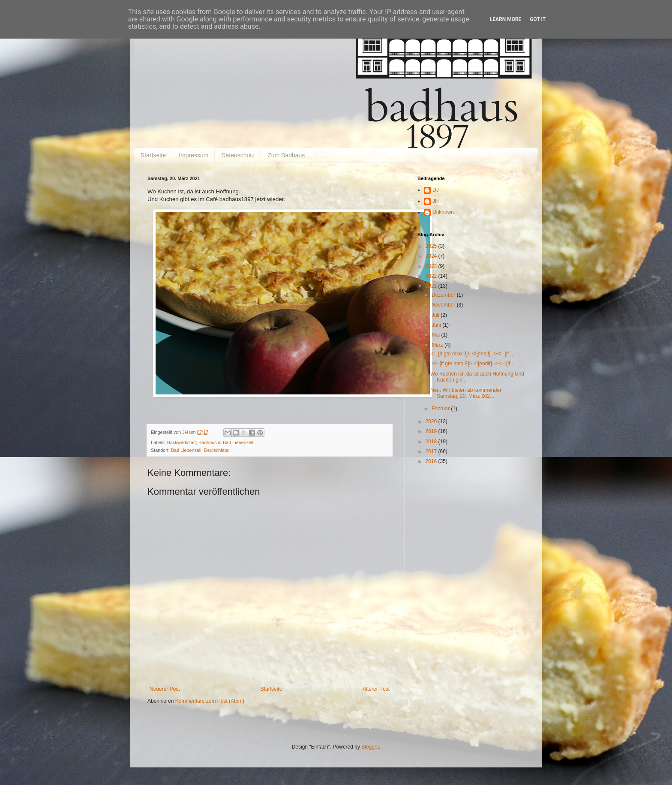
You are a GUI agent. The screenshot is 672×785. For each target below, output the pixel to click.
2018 (432, 442)
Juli (436, 315)
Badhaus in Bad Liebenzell (226, 442)
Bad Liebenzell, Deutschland (200, 450)
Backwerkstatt (181, 442)
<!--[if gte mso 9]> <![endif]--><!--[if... (472, 364)
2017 (432, 451)
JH (436, 201)
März (438, 345)
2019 (432, 431)
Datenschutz (238, 155)
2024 (432, 256)
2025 (432, 246)
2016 (432, 461)
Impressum (193, 155)
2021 (432, 286)
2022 (432, 276)
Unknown (443, 212)
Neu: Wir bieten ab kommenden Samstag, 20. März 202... (466, 393)
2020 (432, 421)
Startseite (153, 155)
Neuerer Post (165, 689)
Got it (538, 19)
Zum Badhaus (286, 155)
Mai (436, 335)
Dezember (444, 295)
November (444, 305)
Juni (437, 325)
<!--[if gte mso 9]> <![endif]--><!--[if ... (472, 354)
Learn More (506, 19)
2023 (432, 266)
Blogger (370, 747)
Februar (441, 409)
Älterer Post (376, 689)
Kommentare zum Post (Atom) (210, 701)
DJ (436, 190)
